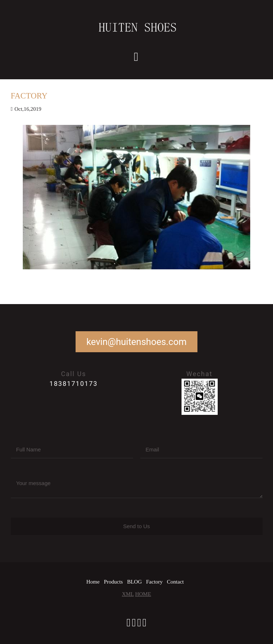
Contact (176, 582)
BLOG (134, 582)
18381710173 (74, 384)
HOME (143, 594)
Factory (154, 582)
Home (93, 582)
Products (113, 582)
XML (128, 594)
